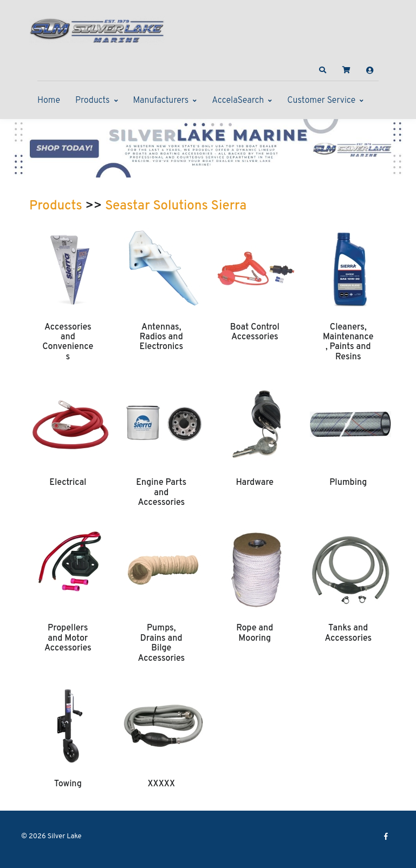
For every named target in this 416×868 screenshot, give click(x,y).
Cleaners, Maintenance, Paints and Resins (348, 342)
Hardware (255, 483)
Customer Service (321, 101)
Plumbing (348, 483)
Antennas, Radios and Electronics (161, 337)
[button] (323, 70)
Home (49, 101)
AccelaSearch (238, 101)
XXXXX (161, 784)
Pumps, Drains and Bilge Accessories (161, 643)
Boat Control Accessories (255, 332)
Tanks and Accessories (348, 633)
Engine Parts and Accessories (161, 493)
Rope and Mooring (255, 633)
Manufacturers (161, 101)
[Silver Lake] (97, 29)
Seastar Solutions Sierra (176, 206)
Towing (68, 784)
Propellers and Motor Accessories (68, 638)
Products (92, 101)
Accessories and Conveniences (68, 342)
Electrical (68, 483)
